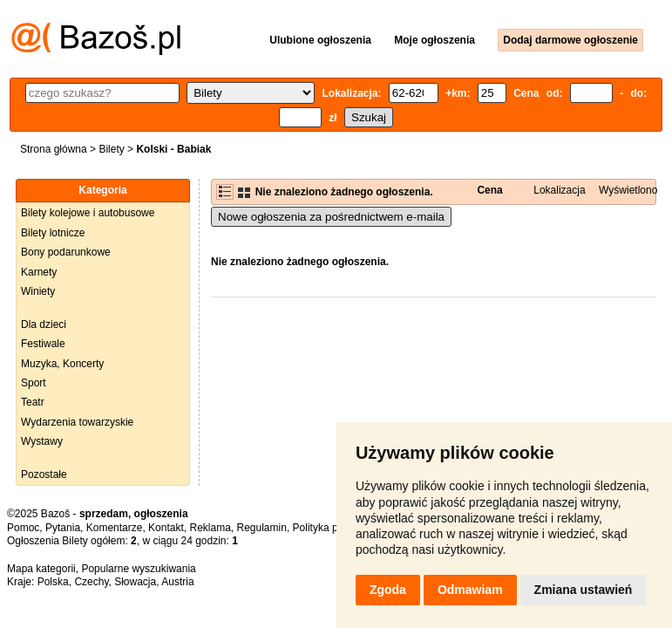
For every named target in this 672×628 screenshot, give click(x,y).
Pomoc (23, 528)
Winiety (38, 291)
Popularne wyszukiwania (138, 569)
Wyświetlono (628, 190)
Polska (53, 582)
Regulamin (262, 528)
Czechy (91, 582)
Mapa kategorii (41, 569)
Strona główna (54, 149)
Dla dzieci (44, 324)
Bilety (111, 149)
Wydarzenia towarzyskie (77, 422)
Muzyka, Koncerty (62, 364)
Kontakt (166, 528)
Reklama (210, 528)
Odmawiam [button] (470, 590)
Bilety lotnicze (53, 233)
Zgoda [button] (388, 590)
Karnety (39, 272)
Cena (489, 190)
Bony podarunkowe (66, 252)
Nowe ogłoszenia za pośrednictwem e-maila (331, 217)
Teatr (33, 402)
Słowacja (135, 582)
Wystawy (42, 441)
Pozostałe (44, 474)
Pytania (63, 528)
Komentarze (115, 528)
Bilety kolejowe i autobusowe (88, 213)
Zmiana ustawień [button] (584, 590)
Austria (177, 582)
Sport (34, 383)
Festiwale (43, 344)
